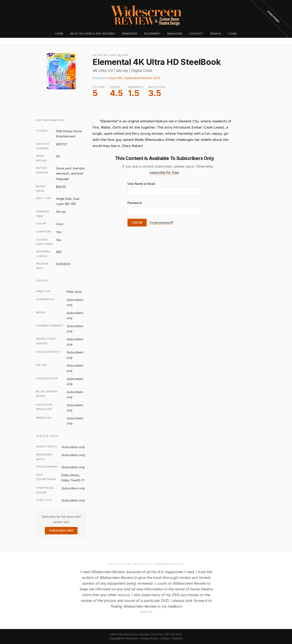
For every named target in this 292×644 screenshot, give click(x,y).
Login (232, 34)
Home (59, 34)
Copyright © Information (124, 638)
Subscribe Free (61, 531)
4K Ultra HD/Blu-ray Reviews (93, 34)
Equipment (152, 34)
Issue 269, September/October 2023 (134, 78)
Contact (196, 34)
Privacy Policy (149, 638)
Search (216, 34)
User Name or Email (141, 184)
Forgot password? (162, 223)
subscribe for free (164, 172)
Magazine (175, 34)
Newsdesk (130, 34)
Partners (178, 638)
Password (135, 203)
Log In (137, 223)
